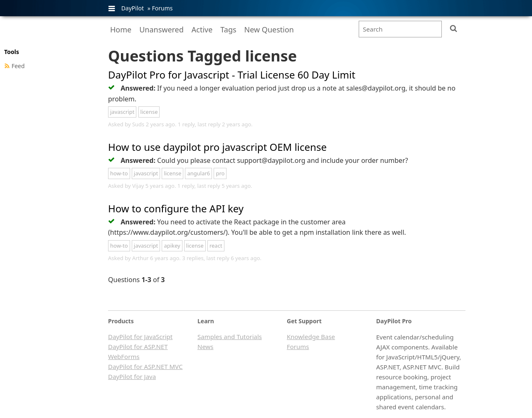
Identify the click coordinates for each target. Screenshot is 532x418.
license (149, 112)
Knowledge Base (311, 337)
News (206, 347)
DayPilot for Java (132, 376)
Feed (18, 66)
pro (220, 173)
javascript (122, 112)
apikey (172, 246)
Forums (162, 8)
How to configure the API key (176, 208)
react (216, 246)
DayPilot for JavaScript (140, 337)
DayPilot (133, 8)
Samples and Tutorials (230, 337)
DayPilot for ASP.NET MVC (145, 366)
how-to (119, 173)
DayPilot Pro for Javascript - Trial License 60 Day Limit (232, 75)
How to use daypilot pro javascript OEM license (217, 147)
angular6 (198, 173)
